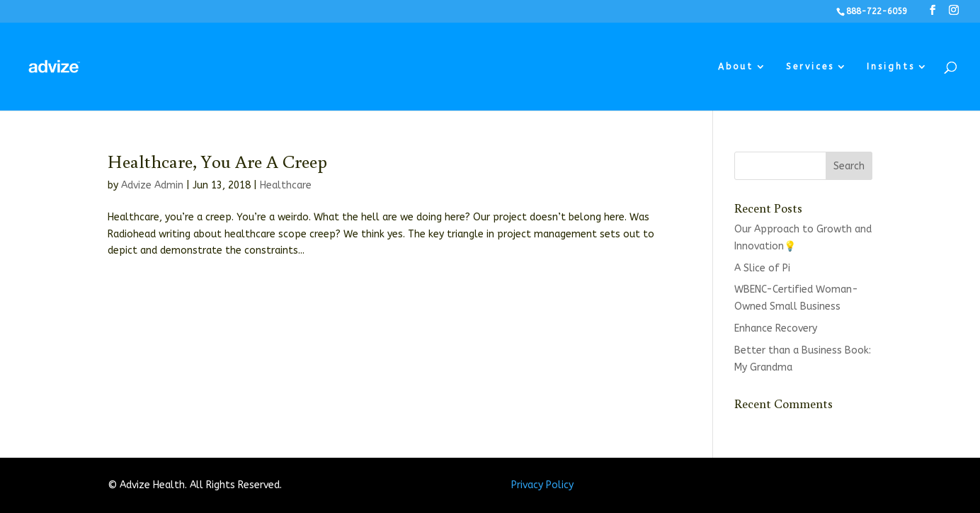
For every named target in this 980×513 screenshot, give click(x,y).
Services (810, 67)
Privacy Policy (542, 485)
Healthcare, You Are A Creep (217, 161)
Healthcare (286, 185)
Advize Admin (152, 185)
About (736, 67)
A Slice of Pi (762, 268)
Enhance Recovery (776, 328)
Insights (891, 67)
